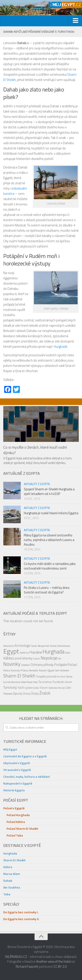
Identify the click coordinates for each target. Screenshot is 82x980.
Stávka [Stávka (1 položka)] (69, 677)
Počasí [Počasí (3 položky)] (72, 665)
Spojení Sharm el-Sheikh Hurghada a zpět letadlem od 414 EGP (49, 491)
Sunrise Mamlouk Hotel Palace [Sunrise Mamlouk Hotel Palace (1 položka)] (18, 682)
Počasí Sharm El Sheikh (22, 829)
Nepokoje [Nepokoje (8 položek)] (49, 658)
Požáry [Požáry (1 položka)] (7, 670)
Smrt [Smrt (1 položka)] (63, 677)
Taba (7, 894)
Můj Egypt (10, 749)
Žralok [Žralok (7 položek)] (45, 693)
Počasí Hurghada (18, 815)
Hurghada (10, 853)
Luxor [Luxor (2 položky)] (37, 658)
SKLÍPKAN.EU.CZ (16, 957)
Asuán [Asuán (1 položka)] (34, 646)
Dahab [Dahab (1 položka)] (53, 646)
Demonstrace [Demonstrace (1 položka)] (64, 646)
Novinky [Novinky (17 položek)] (12, 664)
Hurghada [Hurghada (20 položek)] (54, 651)
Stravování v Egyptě (17, 770)
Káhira (8, 867)
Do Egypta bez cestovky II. (21, 919)
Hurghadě (61, 347)
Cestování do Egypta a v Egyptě (25, 756)
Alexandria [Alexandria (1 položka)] (9, 646)
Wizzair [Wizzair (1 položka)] (62, 688)
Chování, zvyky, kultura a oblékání (26, 777)
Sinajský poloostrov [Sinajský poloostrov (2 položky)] (48, 676)
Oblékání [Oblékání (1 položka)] (25, 665)
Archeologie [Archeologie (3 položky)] (23, 646)
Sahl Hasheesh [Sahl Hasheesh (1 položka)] (62, 670)
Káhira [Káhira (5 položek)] (8, 658)
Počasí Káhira (16, 822)
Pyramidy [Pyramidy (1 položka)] (15, 670)
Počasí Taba (15, 835)
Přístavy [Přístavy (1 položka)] (24, 670)
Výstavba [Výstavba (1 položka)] (53, 688)
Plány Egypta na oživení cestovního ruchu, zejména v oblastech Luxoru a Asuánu (49, 540)
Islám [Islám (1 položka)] (68, 653)
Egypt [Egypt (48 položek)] (11, 651)
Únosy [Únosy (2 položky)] (26, 693)
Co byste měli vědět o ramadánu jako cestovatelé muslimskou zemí (50, 566)
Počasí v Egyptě (14, 808)
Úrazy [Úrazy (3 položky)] (35, 693)
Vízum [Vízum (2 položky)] (44, 688)
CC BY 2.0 (60, 967)
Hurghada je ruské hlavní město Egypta (51, 513)
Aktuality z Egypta (37, 484)
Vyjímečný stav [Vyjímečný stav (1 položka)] (32, 688)
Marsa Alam (12, 874)
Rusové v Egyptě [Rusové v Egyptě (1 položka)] (47, 670)
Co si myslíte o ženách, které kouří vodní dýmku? (35, 450)
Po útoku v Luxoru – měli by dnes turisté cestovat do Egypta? (47, 590)
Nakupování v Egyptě (18, 783)
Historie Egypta (14, 790)
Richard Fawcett (27, 967)
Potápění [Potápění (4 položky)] (61, 665)
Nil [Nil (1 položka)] (60, 659)
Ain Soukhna (12, 887)
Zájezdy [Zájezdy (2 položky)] (17, 693)
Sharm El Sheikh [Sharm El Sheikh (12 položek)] (19, 676)
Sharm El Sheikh (14, 860)
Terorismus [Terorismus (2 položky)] (45, 682)
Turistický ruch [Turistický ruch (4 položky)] (14, 687)
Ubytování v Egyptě (17, 763)
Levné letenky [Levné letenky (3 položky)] (23, 658)
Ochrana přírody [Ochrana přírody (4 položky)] (42, 665)
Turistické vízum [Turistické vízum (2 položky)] (62, 682)
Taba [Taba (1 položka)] (35, 682)
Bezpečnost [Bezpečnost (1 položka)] (44, 646)
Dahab (8, 881)
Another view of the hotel (53, 961)
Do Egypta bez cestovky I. (21, 912)
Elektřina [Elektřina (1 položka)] (24, 653)
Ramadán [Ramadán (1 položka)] (34, 670)
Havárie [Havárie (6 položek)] (36, 652)
